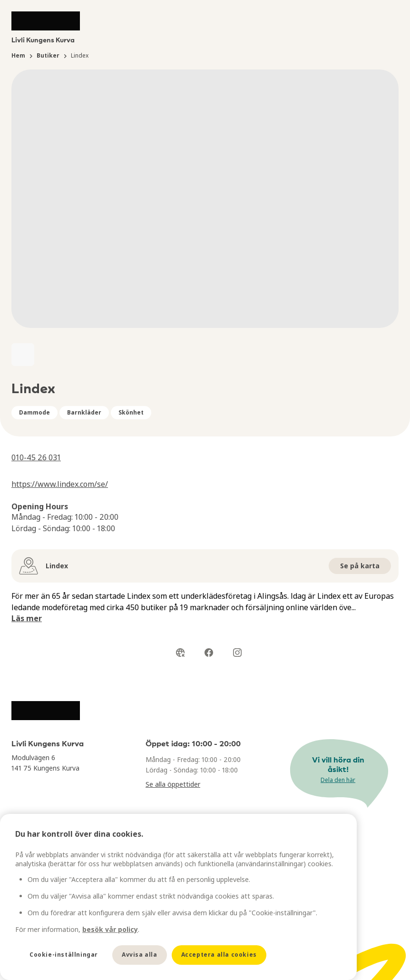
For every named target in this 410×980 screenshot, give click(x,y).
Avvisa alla (140, 955)
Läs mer (27, 618)
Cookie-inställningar (64, 955)
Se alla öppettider (173, 784)
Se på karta (360, 566)
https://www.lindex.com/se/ (60, 484)
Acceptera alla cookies (219, 955)
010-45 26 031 (36, 457)
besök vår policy (110, 929)
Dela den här (338, 780)
